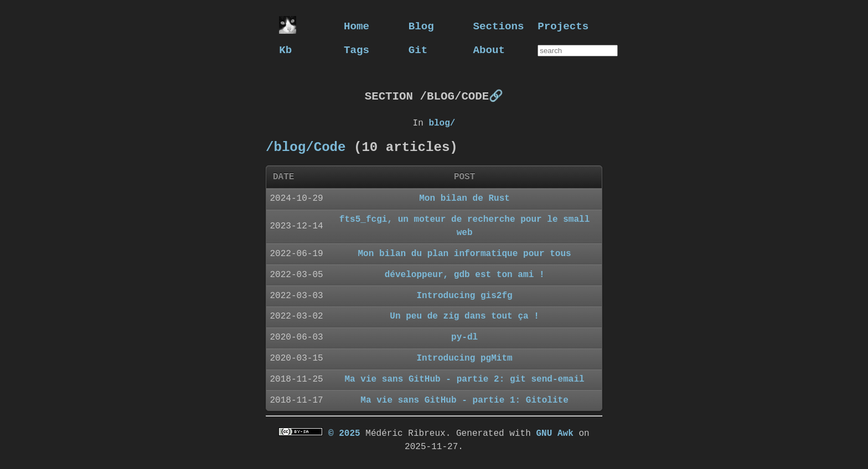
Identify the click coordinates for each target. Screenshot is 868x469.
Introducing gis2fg (464, 295)
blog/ (442, 123)
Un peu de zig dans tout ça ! (464, 316)
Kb (285, 49)
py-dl (464, 337)
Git (418, 49)
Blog (421, 26)
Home (356, 26)
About (489, 49)
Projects (563, 26)
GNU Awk (554, 433)
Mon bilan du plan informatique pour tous (465, 253)
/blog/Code (306, 147)
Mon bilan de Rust (464, 198)
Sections (499, 26)
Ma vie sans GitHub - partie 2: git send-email (464, 379)
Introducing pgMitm (464, 358)
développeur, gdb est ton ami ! (465, 274)
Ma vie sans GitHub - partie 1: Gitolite (464, 400)
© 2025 (344, 433)
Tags (356, 49)
